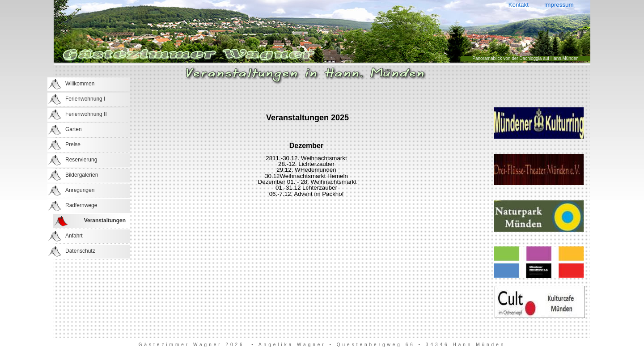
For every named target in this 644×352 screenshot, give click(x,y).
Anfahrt (74, 236)
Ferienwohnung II (86, 114)
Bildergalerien (82, 175)
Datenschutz (80, 251)
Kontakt (518, 5)
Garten (74, 129)
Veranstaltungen (105, 221)
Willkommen (80, 84)
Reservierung (81, 160)
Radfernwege (81, 205)
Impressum (559, 5)
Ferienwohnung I (85, 99)
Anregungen (80, 190)
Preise (73, 144)
